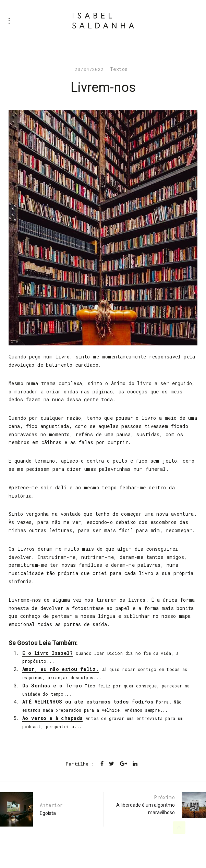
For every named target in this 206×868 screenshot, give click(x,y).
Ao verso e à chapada (52, 718)
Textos (119, 69)
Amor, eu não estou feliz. (61, 669)
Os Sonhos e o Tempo (52, 686)
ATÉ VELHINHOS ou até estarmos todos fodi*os (88, 702)
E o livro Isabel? (47, 653)
